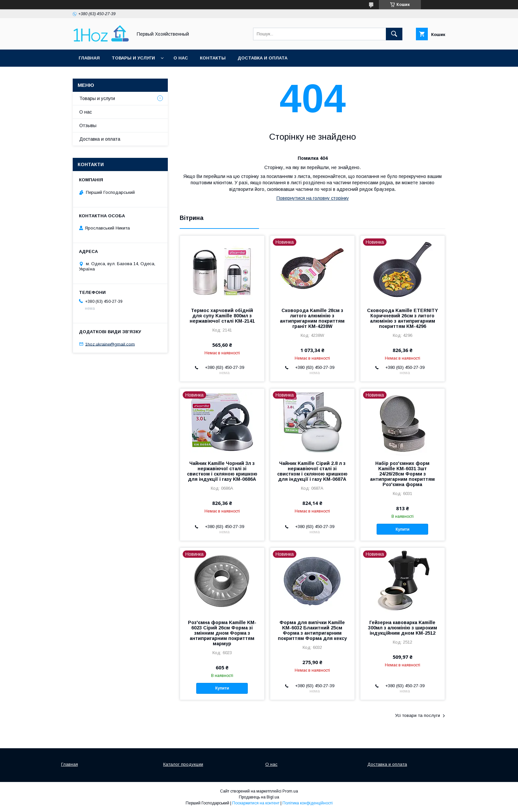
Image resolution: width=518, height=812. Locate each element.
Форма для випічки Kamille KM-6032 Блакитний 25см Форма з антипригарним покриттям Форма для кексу (312, 630)
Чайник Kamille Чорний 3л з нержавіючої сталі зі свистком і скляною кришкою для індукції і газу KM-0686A (222, 471)
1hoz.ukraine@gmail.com (110, 344)
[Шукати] (394, 34)
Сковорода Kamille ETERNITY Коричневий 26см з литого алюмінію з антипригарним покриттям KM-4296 (403, 318)
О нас (181, 58)
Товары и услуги (133, 58)
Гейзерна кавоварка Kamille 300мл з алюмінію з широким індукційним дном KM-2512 (403, 628)
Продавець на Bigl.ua (259, 797)
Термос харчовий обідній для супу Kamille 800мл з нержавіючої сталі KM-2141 (222, 316)
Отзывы (88, 125)
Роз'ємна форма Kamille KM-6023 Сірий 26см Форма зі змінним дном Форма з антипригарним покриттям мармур (222, 633)
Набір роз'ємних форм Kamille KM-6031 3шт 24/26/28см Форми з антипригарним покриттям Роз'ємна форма (402, 474)
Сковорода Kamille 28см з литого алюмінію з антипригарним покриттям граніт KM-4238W (312, 318)
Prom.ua (290, 791)
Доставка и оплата (262, 58)
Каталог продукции (183, 764)
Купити (403, 529)
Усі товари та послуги (418, 715)
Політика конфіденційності (308, 803)
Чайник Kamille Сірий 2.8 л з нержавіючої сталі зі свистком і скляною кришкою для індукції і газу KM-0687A (312, 471)
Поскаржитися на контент (256, 803)
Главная (89, 58)
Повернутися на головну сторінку (313, 198)
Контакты (213, 58)
